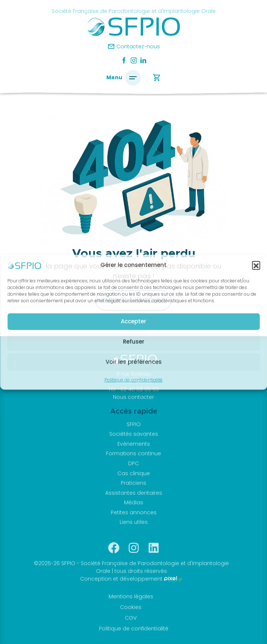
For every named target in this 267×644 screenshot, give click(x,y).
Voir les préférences (134, 362)
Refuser (134, 342)
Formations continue (133, 453)
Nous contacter (133, 397)
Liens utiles (134, 522)
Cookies (131, 607)
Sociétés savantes (134, 434)
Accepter (133, 321)
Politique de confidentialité (133, 380)
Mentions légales (131, 596)
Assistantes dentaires (134, 493)
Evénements (134, 444)
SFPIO (134, 424)
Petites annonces (134, 512)
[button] (256, 265)
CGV (131, 618)
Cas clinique (134, 473)
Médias (134, 502)
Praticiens (133, 483)
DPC (133, 463)
